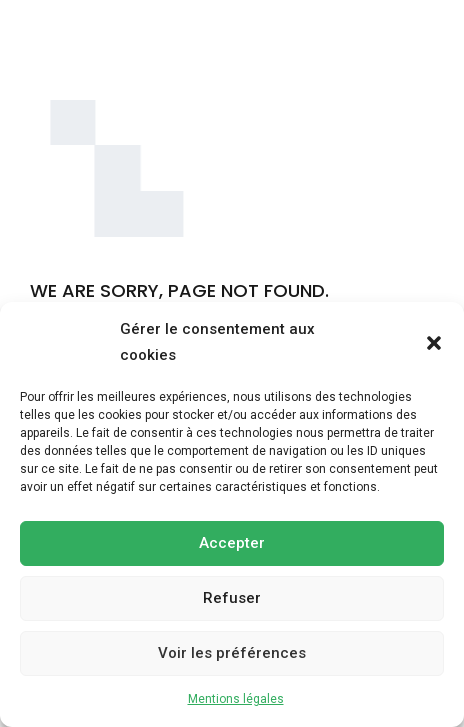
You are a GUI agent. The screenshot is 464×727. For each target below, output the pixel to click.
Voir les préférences (232, 653)
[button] (434, 343)
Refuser (232, 598)
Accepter (232, 543)
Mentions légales (236, 699)
